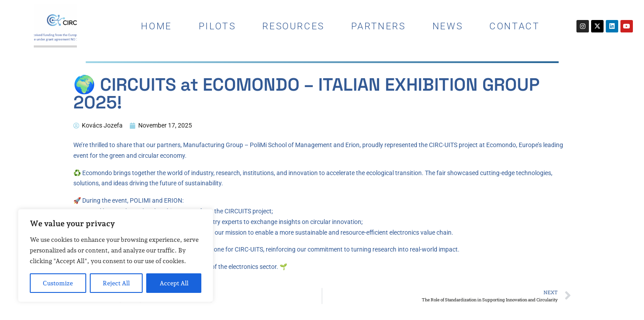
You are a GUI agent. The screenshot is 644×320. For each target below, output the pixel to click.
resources (293, 26)
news (448, 26)
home (156, 26)
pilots (217, 26)
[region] (116, 256)
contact (514, 26)
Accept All (174, 283)
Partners (378, 26)
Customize (58, 283)
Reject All (116, 283)
